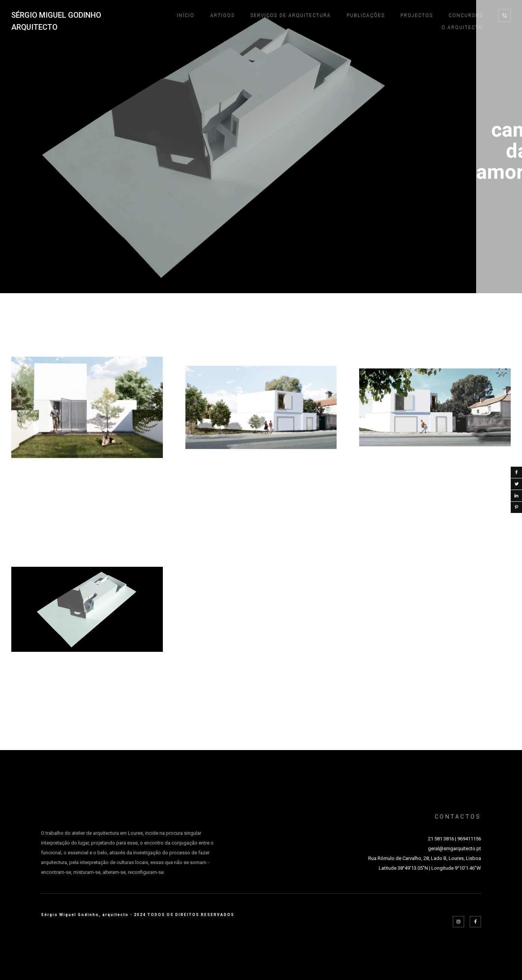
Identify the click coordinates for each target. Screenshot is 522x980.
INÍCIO (186, 15)
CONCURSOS (466, 15)
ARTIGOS (222, 15)
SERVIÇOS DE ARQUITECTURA (291, 15)
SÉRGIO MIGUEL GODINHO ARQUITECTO (56, 21)
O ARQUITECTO (462, 27)
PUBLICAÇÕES (366, 15)
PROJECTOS (417, 15)
